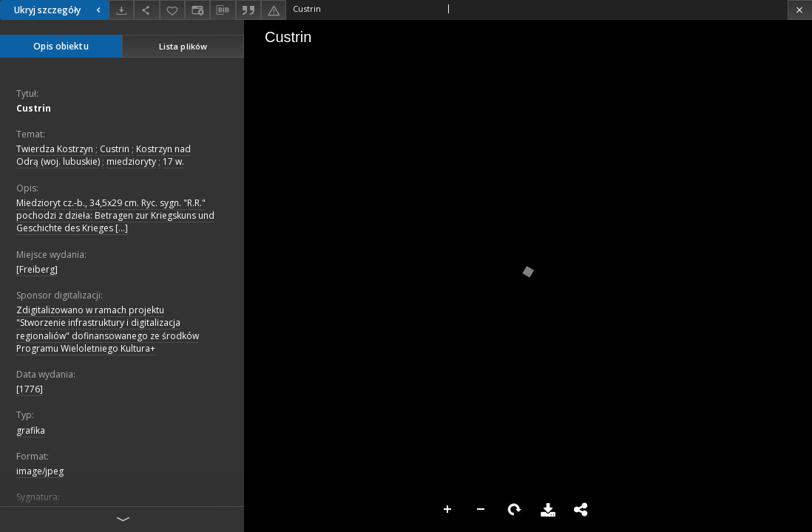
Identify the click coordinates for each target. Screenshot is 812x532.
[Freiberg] (37, 269)
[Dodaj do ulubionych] (172, 10)
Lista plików (183, 46)
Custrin (34, 108)
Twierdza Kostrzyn (55, 149)
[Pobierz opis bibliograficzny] (223, 10)
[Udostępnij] (146, 10)
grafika (31, 430)
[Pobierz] (121, 10)
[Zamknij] (800, 10)
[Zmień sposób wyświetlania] (197, 10)
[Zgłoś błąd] (274, 10)
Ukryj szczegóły (59, 10)
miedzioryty (131, 161)
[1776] (30, 389)
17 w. (173, 161)
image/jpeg (40, 471)
